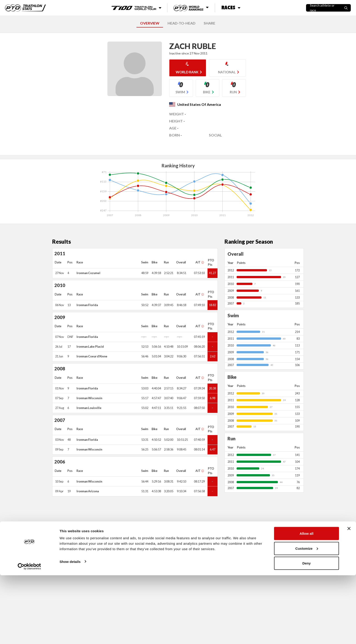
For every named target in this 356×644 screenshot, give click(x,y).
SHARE (209, 23)
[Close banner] (349, 597)
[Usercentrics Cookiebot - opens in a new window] (29, 635)
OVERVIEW (150, 23)
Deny (307, 632)
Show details (70, 630)
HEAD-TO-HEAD (182, 23)
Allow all (307, 602)
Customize (307, 617)
